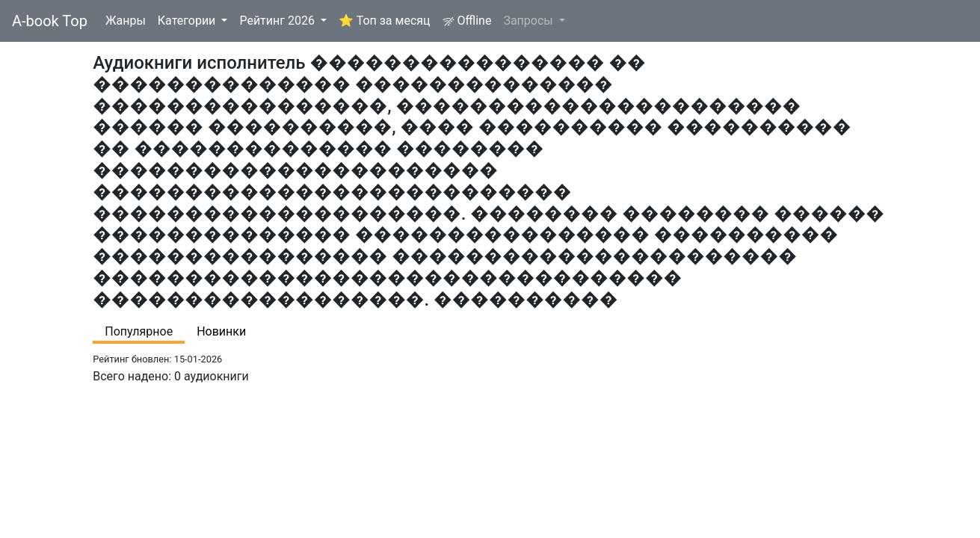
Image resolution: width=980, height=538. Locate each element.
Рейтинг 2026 (278, 21)
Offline (467, 21)
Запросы (529, 21)
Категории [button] (188, 21)
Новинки (221, 331)
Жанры (126, 21)
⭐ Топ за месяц (385, 21)
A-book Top (50, 21)
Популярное (139, 331)
